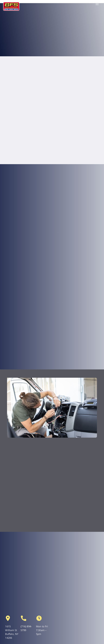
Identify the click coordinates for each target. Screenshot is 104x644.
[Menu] (97, 4)
